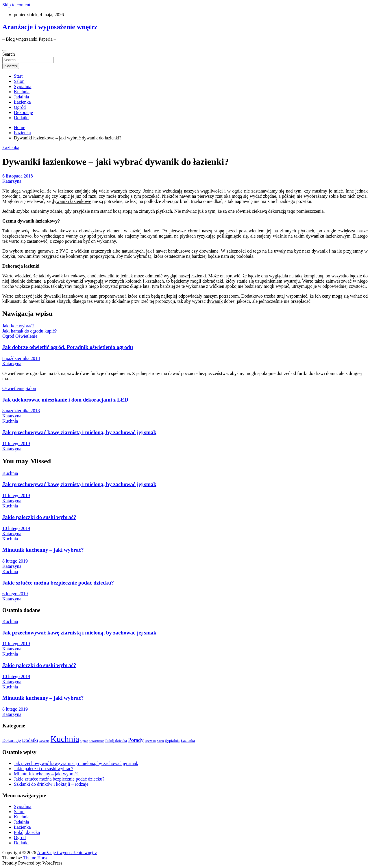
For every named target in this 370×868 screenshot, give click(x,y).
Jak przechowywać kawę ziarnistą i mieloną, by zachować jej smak (79, 432)
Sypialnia (23, 86)
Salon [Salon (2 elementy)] (160, 741)
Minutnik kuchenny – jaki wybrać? (43, 550)
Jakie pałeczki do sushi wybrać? (39, 517)
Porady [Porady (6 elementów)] (136, 740)
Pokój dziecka (27, 832)
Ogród (20, 107)
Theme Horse (36, 858)
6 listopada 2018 (18, 176)
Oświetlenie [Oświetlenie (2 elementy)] (97, 741)
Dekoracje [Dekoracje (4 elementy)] (12, 740)
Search (9, 54)
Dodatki (21, 118)
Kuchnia (22, 92)
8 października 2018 (21, 358)
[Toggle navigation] (5, 51)
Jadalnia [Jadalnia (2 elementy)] (44, 741)
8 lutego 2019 (15, 561)
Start (18, 76)
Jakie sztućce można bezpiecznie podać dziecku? (58, 583)
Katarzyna (12, 181)
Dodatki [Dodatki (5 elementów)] (30, 740)
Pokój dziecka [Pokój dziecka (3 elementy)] (116, 741)
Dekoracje (23, 112)
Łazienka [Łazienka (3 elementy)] (188, 741)
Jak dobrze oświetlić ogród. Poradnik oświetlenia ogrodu (68, 347)
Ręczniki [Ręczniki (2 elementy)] (150, 741)
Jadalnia (21, 97)
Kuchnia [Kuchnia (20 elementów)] (65, 739)
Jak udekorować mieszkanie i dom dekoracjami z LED (65, 400)
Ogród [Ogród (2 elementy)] (84, 741)
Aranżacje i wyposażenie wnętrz (50, 27)
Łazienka (22, 102)
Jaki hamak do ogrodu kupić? (29, 331)
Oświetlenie (26, 336)
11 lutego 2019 (16, 444)
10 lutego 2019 (16, 528)
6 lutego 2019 (15, 594)
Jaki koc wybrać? (18, 326)
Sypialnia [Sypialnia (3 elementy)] (172, 741)
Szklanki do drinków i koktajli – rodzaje (51, 784)
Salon (19, 81)
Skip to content (16, 5)
